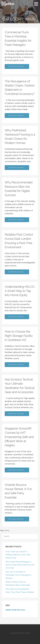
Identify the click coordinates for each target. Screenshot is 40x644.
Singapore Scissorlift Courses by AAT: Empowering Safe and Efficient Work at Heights (19, 437)
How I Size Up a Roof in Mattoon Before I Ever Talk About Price (18, 555)
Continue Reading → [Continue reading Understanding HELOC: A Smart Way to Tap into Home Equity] (17, 317)
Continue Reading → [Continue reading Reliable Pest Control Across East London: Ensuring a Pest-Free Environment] (17, 272)
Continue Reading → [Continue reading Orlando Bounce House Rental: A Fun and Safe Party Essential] (17, 519)
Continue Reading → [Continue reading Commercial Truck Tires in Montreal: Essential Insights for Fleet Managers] (17, 66)
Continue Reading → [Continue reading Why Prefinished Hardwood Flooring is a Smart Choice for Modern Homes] (17, 168)
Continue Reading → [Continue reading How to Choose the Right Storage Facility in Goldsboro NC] (17, 365)
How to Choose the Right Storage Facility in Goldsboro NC (19, 336)
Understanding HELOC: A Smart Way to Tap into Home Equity (20, 291)
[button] (37, 4)
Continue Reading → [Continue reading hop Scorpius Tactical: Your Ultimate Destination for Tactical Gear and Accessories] (17, 414)
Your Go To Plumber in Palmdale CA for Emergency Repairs (18, 575)
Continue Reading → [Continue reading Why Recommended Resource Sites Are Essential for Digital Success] (17, 220)
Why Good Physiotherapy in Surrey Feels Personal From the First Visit (20, 565)
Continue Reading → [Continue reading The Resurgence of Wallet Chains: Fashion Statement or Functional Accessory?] (17, 116)
